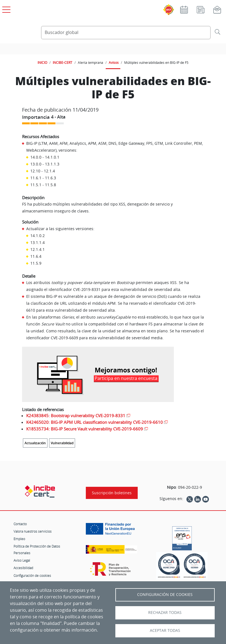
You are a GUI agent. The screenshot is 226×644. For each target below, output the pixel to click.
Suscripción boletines (112, 493)
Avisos (114, 62)
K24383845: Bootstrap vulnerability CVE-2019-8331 (76, 416)
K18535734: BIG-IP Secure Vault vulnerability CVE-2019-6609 (85, 429)
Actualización (35, 443)
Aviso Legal (22, 560)
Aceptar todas (165, 630)
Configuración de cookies (32, 575)
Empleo (19, 539)
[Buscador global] (126, 33)
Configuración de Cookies (165, 595)
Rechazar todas (165, 613)
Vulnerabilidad (62, 443)
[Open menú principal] (6, 9)
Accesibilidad (23, 568)
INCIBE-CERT (63, 62)
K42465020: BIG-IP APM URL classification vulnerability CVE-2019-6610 (95, 422)
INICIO (42, 62)
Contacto (20, 524)
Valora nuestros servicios (33, 531)
